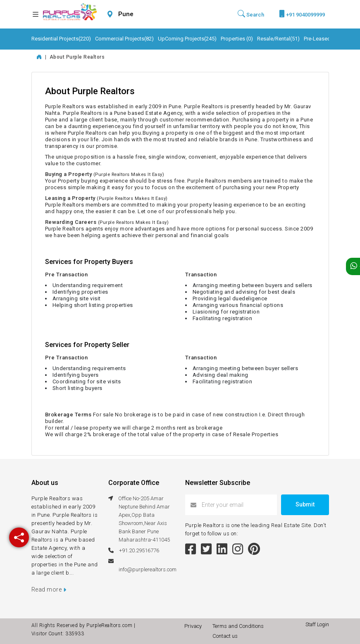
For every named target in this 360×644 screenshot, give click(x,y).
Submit (305, 504)
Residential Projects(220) (61, 39)
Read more (49, 589)
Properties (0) (237, 39)
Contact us (225, 636)
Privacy (194, 626)
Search (251, 14)
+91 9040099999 (302, 14)
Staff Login (317, 625)
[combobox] (145, 14)
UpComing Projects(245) (187, 39)
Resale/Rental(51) (278, 39)
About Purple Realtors (77, 57)
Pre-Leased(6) (321, 39)
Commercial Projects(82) (124, 39)
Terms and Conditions (239, 626)
